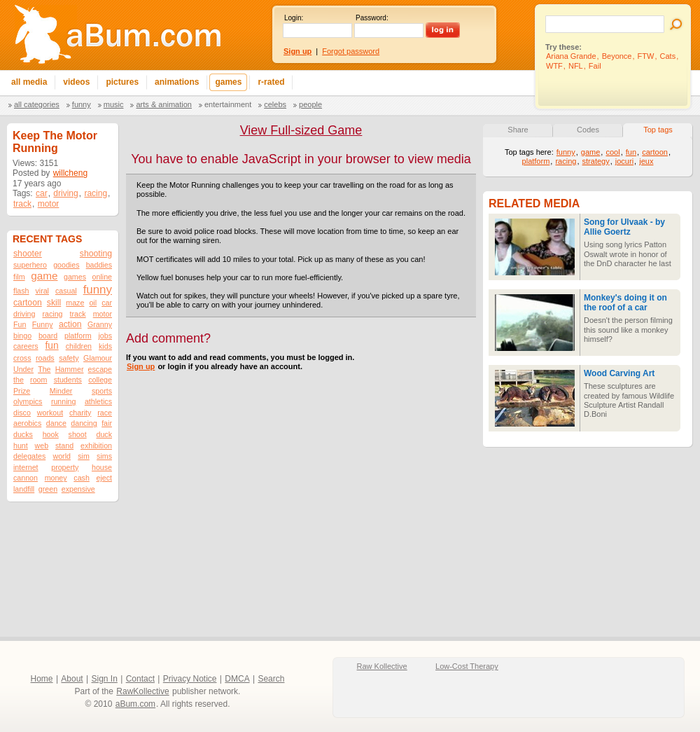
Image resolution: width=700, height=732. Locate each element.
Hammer (70, 369)
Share (518, 130)
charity (80, 413)
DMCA (237, 679)
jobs (105, 336)
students (68, 380)
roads (45, 358)
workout (50, 413)
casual (66, 291)
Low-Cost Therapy (467, 666)
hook (51, 434)
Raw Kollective (382, 666)
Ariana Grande (571, 56)
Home (42, 679)
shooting (96, 254)
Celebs (275, 104)
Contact (140, 679)
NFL (576, 66)
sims (104, 456)
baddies (99, 265)
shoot (78, 434)
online (102, 277)
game (44, 276)
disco (22, 413)
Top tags (658, 130)
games (75, 277)
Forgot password (351, 51)
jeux (646, 161)
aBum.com (135, 704)
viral (42, 291)
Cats (668, 56)
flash (21, 291)
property (65, 467)
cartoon (28, 303)
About (72, 679)
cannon (26, 478)
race (105, 413)
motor (49, 204)
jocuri (624, 161)
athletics (98, 401)
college (100, 380)
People (310, 104)
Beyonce (617, 56)
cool (612, 152)
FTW (646, 56)
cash (82, 478)
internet (26, 467)
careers (26, 346)
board (48, 336)
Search (271, 679)
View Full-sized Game (301, 130)
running (64, 401)
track (22, 204)
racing (96, 193)
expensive (78, 489)
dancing (84, 423)
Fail (595, 66)
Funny (82, 104)
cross (22, 358)
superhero (30, 265)
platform (78, 336)
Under (23, 369)
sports (102, 391)
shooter (28, 254)
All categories (37, 104)
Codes (588, 130)
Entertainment (228, 104)
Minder (61, 391)
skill (54, 303)
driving (65, 193)
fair (107, 423)
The (44, 369)
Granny (100, 324)
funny (98, 290)
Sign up (141, 366)
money (56, 478)
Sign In (105, 679)
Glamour (98, 358)
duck (104, 434)
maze (75, 303)
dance (56, 423)
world (61, 456)
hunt (21, 446)
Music (114, 104)
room (38, 380)
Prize (22, 391)
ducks (23, 434)
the (19, 380)
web (42, 446)
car (42, 193)
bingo (22, 336)
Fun (20, 324)
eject (104, 478)
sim (84, 456)
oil (93, 303)
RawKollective (142, 691)
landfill (24, 489)
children (79, 346)
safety (69, 358)
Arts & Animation (163, 104)
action (70, 324)
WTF (554, 66)
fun (52, 346)
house (102, 467)
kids (105, 346)
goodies (66, 265)
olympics (28, 401)
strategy (596, 161)
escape (100, 369)
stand (64, 446)
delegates (29, 456)
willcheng (70, 173)
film (19, 277)
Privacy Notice (190, 679)
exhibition (96, 446)
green (48, 489)
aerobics (27, 423)
